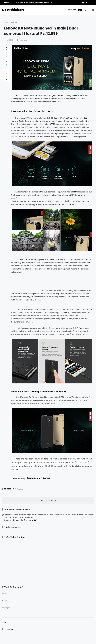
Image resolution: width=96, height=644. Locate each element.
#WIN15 (22, 515)
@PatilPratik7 (8, 515)
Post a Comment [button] (47, 500)
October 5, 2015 (31, 520)
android (14, 22)
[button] (80, 10)
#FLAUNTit (81, 515)
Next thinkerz (13, 10)
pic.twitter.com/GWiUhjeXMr (21, 517)
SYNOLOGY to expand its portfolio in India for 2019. (35, 2)
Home (6, 22)
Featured (72, 10)
